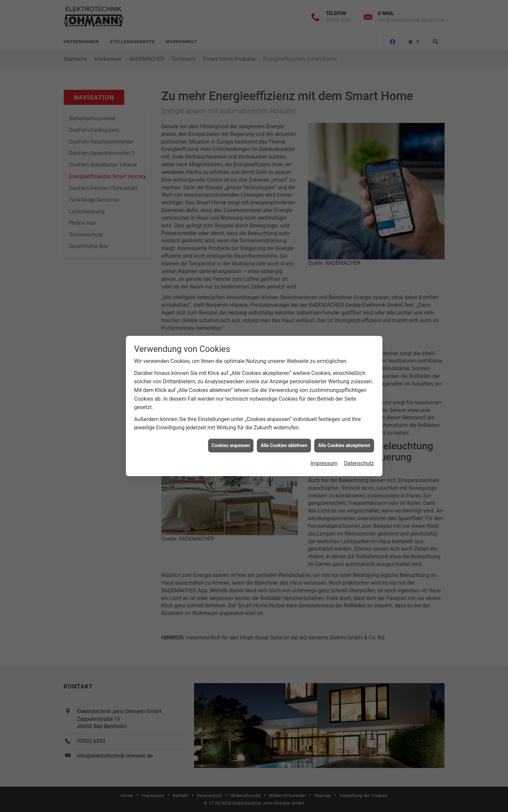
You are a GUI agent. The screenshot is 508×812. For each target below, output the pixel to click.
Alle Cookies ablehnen (284, 430)
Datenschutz (359, 448)
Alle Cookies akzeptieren (344, 430)
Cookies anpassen (231, 430)
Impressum (324, 448)
